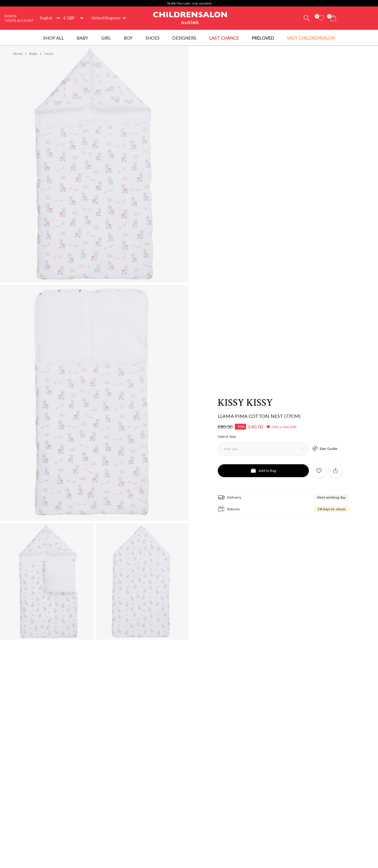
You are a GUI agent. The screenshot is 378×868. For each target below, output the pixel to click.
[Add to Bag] (263, 456)
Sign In (10, 16)
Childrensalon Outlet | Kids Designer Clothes (190, 17)
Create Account (19, 20)
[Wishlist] (321, 18)
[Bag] (333, 18)
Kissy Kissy (245, 388)
